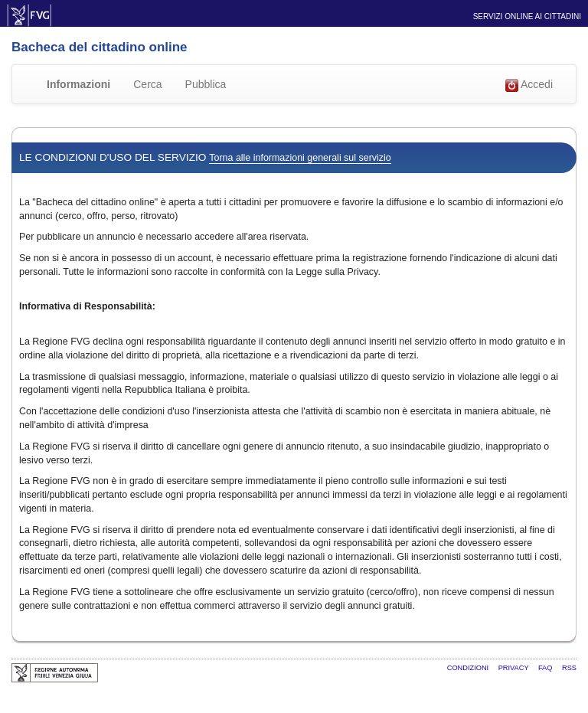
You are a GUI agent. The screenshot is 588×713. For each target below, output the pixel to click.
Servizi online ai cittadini (527, 16)
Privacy (514, 668)
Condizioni (469, 668)
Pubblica (206, 84)
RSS (569, 668)
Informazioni (78, 84)
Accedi (529, 85)
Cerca (147, 84)
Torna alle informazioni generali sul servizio (300, 158)
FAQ (546, 668)
